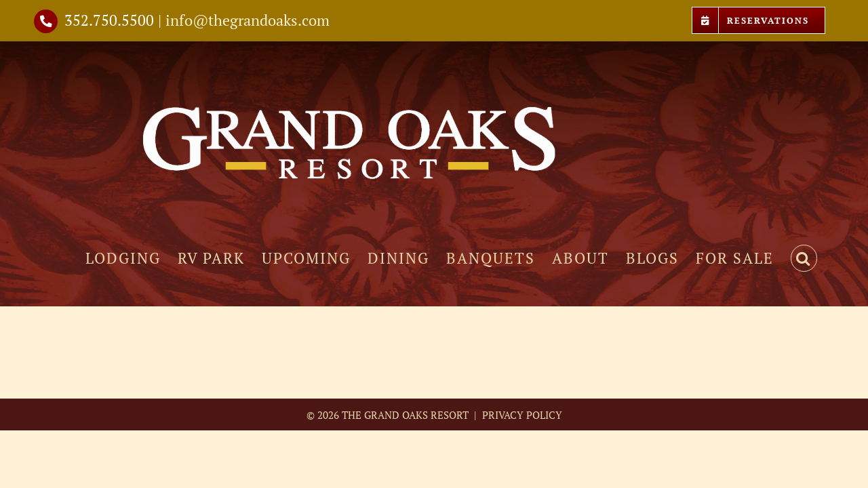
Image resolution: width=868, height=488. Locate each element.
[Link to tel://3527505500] (46, 21)
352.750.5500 (109, 20)
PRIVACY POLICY (521, 415)
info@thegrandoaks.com (248, 20)
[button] (821, 258)
